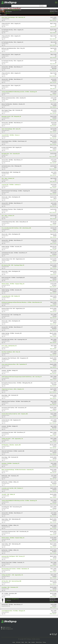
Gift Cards (18, 642)
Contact (33, 642)
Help (29, 642)
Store (26, 642)
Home (14, 642)
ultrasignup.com (9, 629)
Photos (8, 13)
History (52, 13)
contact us (8, 627)
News (23, 642)
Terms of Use (39, 642)
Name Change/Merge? (15, 8)
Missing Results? (4, 8)
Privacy (44, 642)
